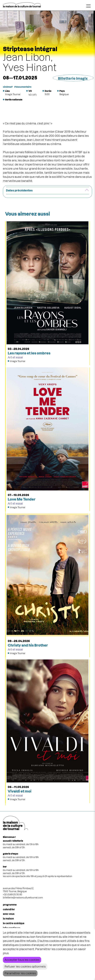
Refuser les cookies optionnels (25, 967)
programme (10, 905)
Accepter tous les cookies (22, 960)
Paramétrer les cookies (20, 973)
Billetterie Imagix (73, 78)
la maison (8, 919)
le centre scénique (14, 923)
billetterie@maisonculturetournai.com (23, 898)
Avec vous (9, 914)
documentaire (24, 87)
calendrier (9, 909)
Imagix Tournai (13, 94)
